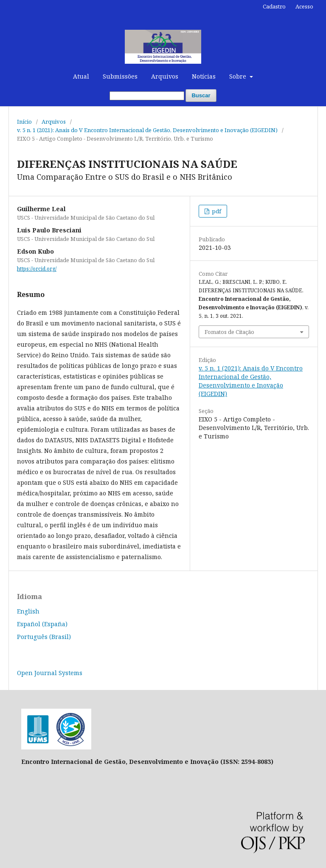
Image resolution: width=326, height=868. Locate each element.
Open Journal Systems (50, 673)
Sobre (239, 76)
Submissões (120, 76)
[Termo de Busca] (147, 96)
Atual (81, 76)
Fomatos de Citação (229, 332)
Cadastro (274, 6)
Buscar (201, 95)
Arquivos (165, 76)
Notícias (204, 76)
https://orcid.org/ (37, 269)
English (28, 611)
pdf (216, 211)
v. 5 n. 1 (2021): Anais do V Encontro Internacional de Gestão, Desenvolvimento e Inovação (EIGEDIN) (147, 130)
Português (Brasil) (44, 637)
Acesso (304, 6)
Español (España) (42, 624)
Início (24, 122)
